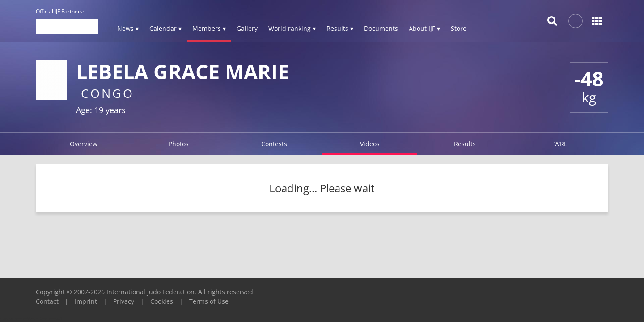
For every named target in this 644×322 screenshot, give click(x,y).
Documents (381, 28)
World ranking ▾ (292, 28)
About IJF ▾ (424, 28)
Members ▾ (209, 28)
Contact (47, 301)
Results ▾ (340, 28)
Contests (274, 144)
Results (465, 144)
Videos (370, 144)
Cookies (162, 301)
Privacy (124, 301)
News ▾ (128, 28)
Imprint (86, 301)
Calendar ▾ (165, 28)
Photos (179, 144)
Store (459, 28)
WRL (561, 144)
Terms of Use (209, 301)
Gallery (247, 28)
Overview (84, 144)
